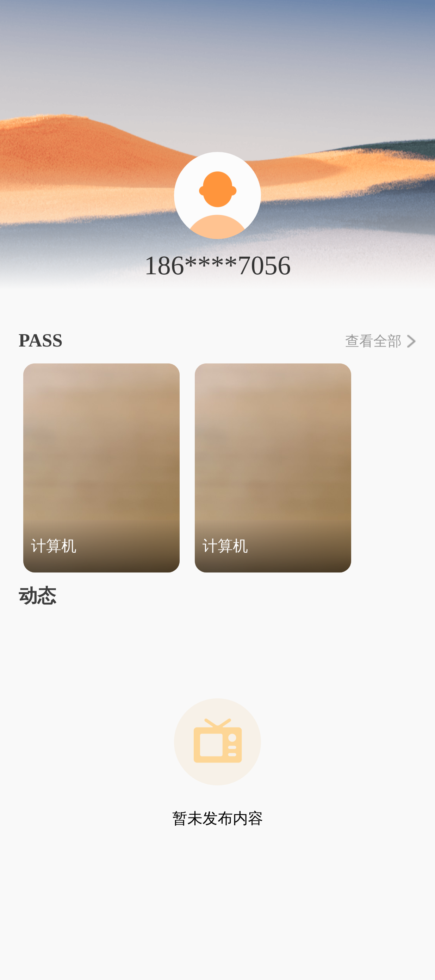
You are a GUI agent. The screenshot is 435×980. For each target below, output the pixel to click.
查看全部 (381, 341)
